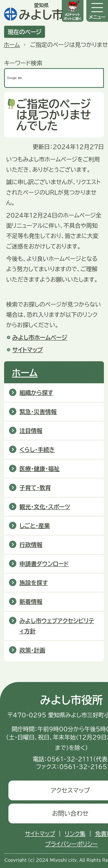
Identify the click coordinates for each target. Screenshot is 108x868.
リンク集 (75, 834)
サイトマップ (28, 350)
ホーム (12, 45)
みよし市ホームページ (40, 337)
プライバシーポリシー (71, 844)
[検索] (50, 78)
